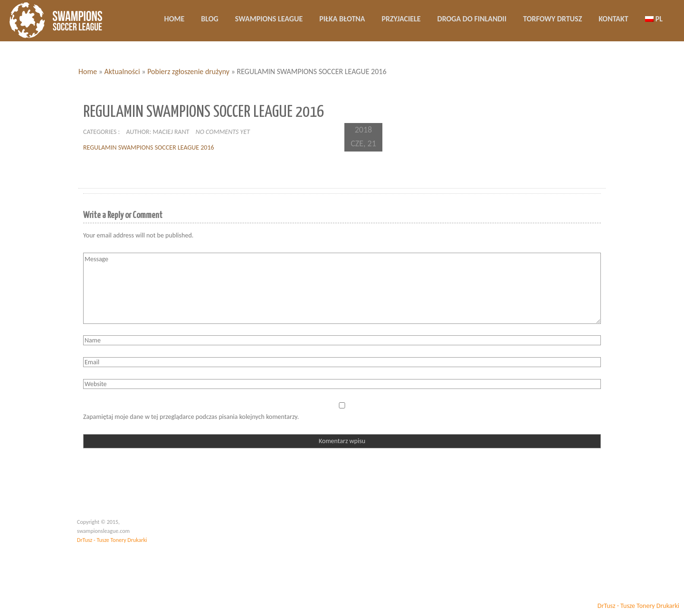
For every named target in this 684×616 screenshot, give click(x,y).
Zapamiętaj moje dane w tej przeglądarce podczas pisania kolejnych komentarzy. (191, 417)
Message (342, 288)
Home (88, 71)
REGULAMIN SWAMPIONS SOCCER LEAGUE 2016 (149, 147)
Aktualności (122, 71)
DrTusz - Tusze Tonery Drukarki (112, 540)
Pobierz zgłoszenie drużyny (188, 71)
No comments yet (223, 132)
